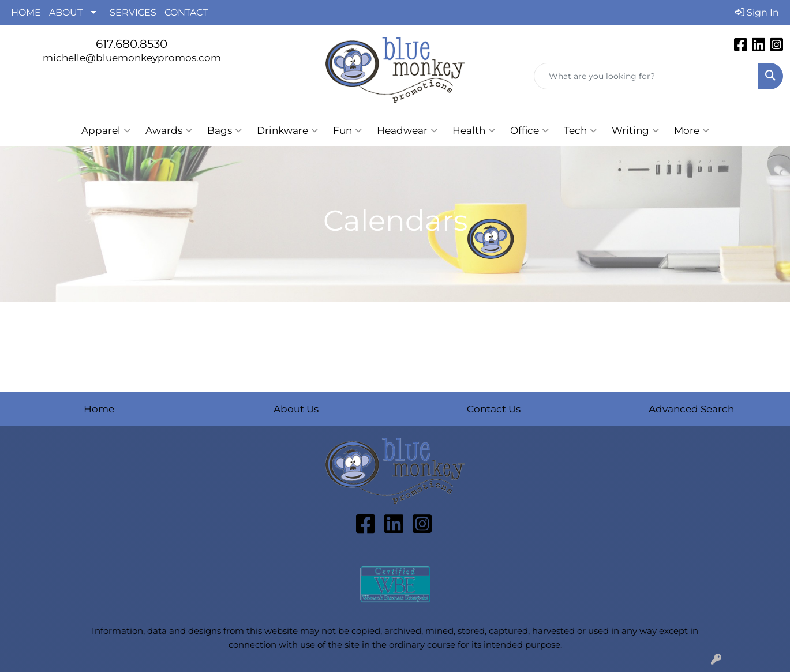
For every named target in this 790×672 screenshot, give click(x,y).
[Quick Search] (646, 76)
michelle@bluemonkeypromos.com (132, 57)
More (692, 130)
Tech (580, 130)
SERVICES (133, 12)
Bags (224, 130)
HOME (26, 12)
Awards (169, 130)
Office (529, 130)
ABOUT (66, 12)
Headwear (407, 130)
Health (474, 130)
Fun (347, 130)
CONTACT (186, 12)
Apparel (106, 130)
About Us (296, 409)
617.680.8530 (132, 44)
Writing (635, 130)
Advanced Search (691, 409)
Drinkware (287, 130)
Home (99, 409)
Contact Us (494, 409)
